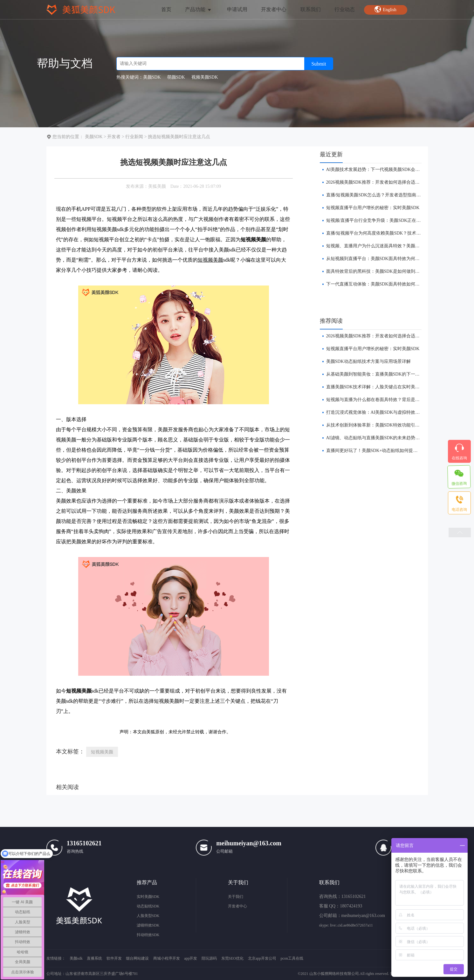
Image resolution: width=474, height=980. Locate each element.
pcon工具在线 (292, 958)
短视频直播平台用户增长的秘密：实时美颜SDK (373, 208)
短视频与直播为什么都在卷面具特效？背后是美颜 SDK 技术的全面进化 (396, 400)
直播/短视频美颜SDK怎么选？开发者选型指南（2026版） (382, 195)
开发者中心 (274, 9)
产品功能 (199, 9)
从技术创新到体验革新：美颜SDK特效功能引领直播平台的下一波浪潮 (395, 425)
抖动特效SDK (148, 935)
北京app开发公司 (262, 958)
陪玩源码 (209, 958)
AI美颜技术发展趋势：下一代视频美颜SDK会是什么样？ (382, 169)
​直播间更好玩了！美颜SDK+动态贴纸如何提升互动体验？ (383, 451)
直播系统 (94, 958)
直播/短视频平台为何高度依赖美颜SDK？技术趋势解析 (380, 233)
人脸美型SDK (148, 916)
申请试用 (237, 9)
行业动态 (345, 9)
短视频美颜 (210, 260)
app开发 (191, 958)
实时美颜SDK (148, 897)
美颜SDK (94, 137)
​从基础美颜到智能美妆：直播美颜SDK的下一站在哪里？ (382, 374)
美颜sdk (76, 958)
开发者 (114, 137)
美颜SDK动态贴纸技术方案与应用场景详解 (368, 361)
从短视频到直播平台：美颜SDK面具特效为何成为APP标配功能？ (390, 259)
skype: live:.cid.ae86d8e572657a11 (346, 925)
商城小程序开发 (167, 958)
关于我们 (236, 897)
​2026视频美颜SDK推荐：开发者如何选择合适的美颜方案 (382, 182)
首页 (166, 9)
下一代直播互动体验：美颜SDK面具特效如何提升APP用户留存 (388, 284)
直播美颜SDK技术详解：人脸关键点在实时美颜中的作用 (382, 387)
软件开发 (114, 958)
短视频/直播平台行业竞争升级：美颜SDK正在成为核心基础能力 (389, 220)
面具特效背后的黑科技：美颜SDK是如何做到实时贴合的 (382, 271)
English (385, 9)
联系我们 (311, 9)
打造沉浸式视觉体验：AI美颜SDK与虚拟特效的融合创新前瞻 (386, 412)
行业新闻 (134, 137)
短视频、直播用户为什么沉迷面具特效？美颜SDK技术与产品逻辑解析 (395, 246)
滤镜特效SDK (148, 925)
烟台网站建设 (137, 958)
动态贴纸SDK (148, 906)
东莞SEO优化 (233, 958)
